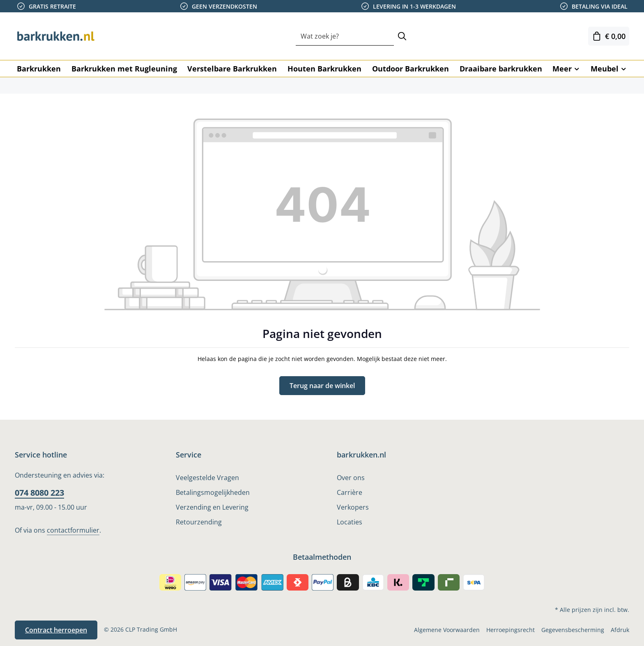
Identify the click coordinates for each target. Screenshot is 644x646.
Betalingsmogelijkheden (213, 492)
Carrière (350, 492)
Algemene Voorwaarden (447, 630)
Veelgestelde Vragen (207, 478)
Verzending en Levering (212, 507)
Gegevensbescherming (573, 630)
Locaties (350, 522)
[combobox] (345, 36)
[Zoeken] (402, 36)
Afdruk (620, 630)
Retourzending (199, 522)
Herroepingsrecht (511, 630)
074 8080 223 (39, 493)
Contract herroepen (56, 630)
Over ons (351, 478)
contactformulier (73, 530)
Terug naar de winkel (322, 386)
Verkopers (353, 507)
